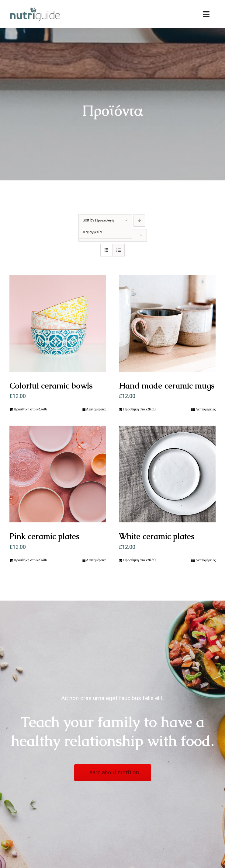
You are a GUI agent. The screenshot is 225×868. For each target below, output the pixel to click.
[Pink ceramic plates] (58, 474)
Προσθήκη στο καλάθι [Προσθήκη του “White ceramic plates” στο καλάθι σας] (140, 560)
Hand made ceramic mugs (167, 386)
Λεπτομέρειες (96, 409)
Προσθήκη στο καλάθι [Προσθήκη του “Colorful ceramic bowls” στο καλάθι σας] (30, 409)
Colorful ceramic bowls (51, 386)
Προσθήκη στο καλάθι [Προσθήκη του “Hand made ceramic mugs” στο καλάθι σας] (140, 409)
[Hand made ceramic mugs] (167, 323)
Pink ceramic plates (45, 536)
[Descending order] (139, 220)
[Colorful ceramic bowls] (58, 323)
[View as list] (118, 250)
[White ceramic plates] (167, 474)
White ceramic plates (157, 536)
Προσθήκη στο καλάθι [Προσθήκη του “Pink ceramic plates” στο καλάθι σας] (30, 560)
